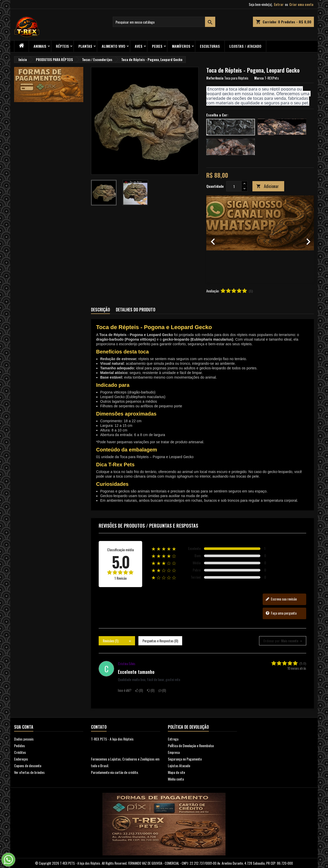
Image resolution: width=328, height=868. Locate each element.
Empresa (174, 752)
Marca (259, 78)
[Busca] (164, 22)
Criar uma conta (301, 4)
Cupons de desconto (28, 766)
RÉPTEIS (62, 46)
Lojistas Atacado (179, 766)
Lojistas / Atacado (245, 46)
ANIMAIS (40, 46)
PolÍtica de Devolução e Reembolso (191, 746)
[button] (214, 239)
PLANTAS (85, 46)
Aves (139, 46)
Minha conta (176, 779)
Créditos (20, 752)
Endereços (21, 759)
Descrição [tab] (100, 310)
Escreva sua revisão (281, 599)
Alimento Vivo (114, 46)
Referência (215, 78)
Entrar (279, 4)
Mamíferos (181, 46)
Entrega (173, 739)
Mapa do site (176, 772)
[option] (260, 239)
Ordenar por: (272, 641)
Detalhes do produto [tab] (136, 310)
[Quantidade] (234, 186)
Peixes (157, 46)
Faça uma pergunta (281, 613)
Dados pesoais (24, 739)
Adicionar (268, 186)
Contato (99, 727)
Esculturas (210, 46)
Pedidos (19, 746)
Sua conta (24, 727)
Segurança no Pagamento (185, 759)
